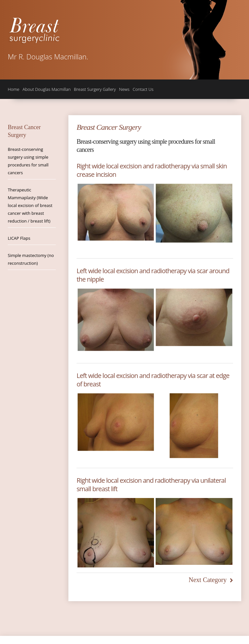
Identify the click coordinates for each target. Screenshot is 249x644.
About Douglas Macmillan (47, 89)
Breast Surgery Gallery (95, 89)
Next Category (208, 580)
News (124, 89)
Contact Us (143, 89)
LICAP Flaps (19, 238)
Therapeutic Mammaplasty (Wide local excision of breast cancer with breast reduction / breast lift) (30, 205)
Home (14, 89)
